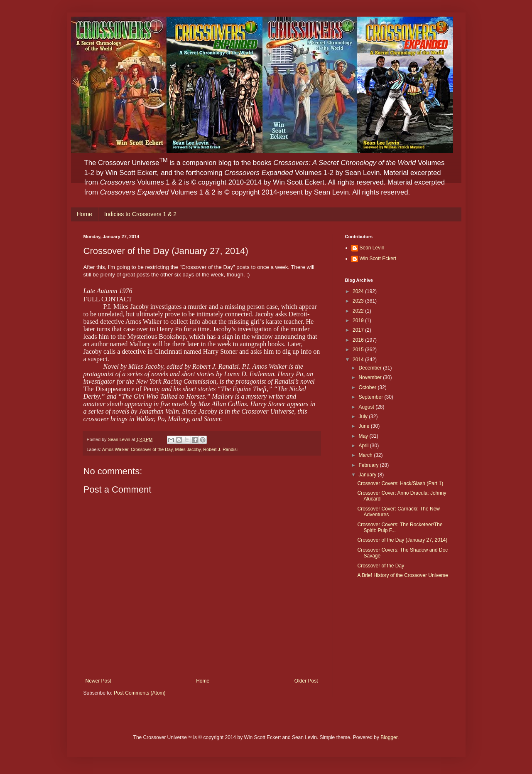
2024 (359, 291)
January (368, 475)
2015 (359, 350)
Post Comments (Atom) (140, 693)
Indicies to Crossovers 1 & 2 (140, 214)
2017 (359, 330)
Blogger (389, 737)
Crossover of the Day (152, 449)
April (364, 446)
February (369, 465)
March (366, 455)
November (371, 377)
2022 (359, 311)
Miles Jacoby (188, 449)
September (371, 397)
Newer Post (98, 681)
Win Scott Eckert (378, 259)
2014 (359, 360)
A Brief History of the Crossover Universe (402, 575)
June (364, 426)
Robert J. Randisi (220, 449)
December (371, 368)
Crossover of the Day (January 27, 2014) (402, 540)
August (367, 407)
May (364, 436)
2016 (359, 340)
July (364, 417)
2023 (359, 301)
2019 (359, 320)
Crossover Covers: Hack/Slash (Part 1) (400, 483)
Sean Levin (372, 248)
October (368, 387)
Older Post (306, 681)
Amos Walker (115, 449)
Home (85, 214)
